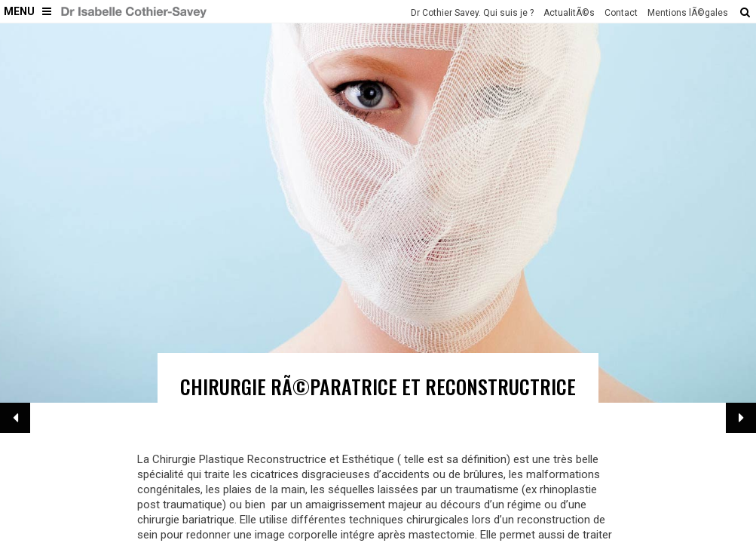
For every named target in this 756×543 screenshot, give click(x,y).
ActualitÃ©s (569, 13)
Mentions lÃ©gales (688, 13)
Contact (621, 13)
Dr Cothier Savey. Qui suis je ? (472, 13)
